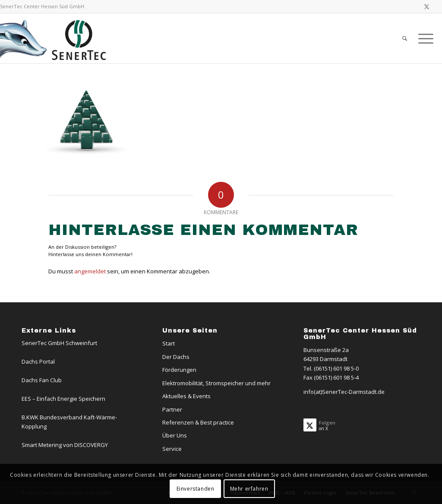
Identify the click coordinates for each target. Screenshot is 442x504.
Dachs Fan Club (42, 380)
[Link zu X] (427, 6)
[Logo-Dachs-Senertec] (55, 38)
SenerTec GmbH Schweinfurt (59, 343)
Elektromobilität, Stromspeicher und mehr (216, 383)
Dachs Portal (38, 361)
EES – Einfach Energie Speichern (63, 399)
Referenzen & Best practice (198, 422)
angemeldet (90, 271)
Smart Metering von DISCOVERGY (65, 445)
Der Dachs (176, 357)
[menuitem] (405, 38)
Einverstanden (196, 489)
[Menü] (423, 38)
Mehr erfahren (249, 489)
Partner (172, 409)
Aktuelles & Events (186, 396)
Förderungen (179, 370)
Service (172, 449)
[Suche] (405, 38)
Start (169, 343)
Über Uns (175, 435)
